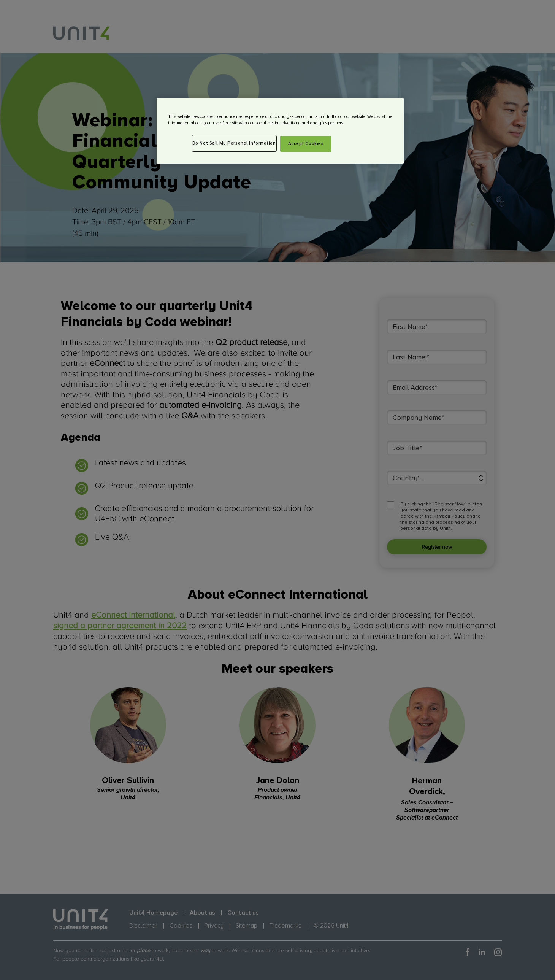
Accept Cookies (306, 144)
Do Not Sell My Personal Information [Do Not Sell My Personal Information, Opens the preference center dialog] (234, 143)
